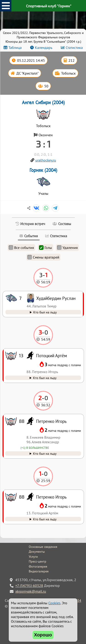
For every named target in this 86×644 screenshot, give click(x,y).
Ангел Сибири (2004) (43, 102)
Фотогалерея (38, 566)
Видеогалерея (39, 571)
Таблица (15, 47)
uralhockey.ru (46, 160)
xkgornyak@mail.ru (31, 591)
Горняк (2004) (43, 170)
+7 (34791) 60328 (29, 585)
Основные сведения (43, 547)
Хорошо (43, 635)
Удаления (67, 248)
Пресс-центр (38, 561)
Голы (46, 248)
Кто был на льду (45, 519)
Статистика (74, 47)
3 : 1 (43, 144)
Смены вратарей (43, 257)
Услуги (33, 557)
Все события (21, 248)
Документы (37, 552)
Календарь (44, 47)
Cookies (54, 603)
